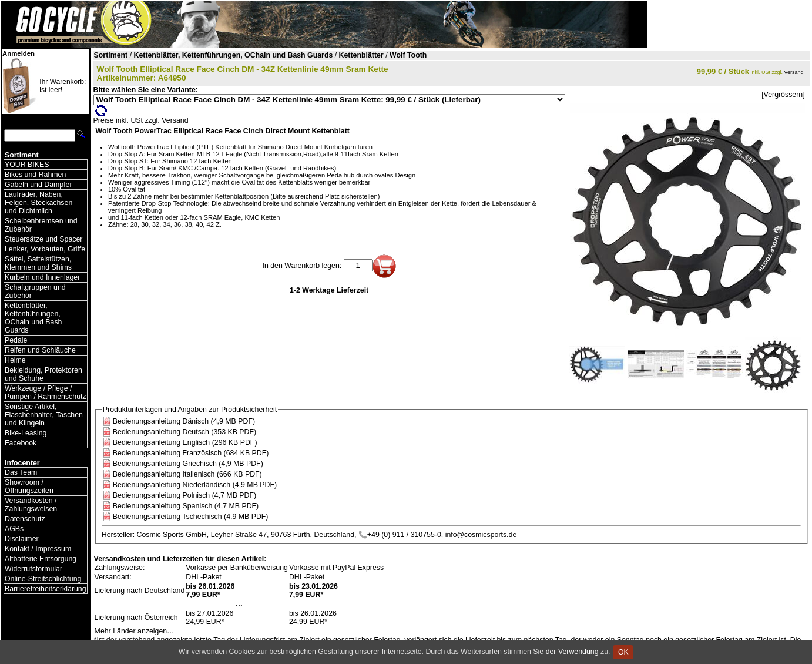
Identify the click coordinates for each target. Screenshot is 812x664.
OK (623, 652)
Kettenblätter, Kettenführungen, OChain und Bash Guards (33, 318)
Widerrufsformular (33, 569)
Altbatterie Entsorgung (41, 559)
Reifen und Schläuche (40, 350)
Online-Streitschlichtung (43, 579)
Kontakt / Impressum (38, 549)
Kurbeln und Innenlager (42, 277)
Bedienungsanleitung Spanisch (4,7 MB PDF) (186, 506)
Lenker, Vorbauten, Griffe (45, 249)
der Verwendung (572, 652)
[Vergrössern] (783, 95)
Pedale (16, 340)
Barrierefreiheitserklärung (46, 589)
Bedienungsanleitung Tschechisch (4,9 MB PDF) (191, 517)
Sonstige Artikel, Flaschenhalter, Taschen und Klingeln (44, 415)
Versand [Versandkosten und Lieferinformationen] (794, 72)
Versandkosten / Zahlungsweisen (31, 505)
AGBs (14, 529)
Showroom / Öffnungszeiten (29, 487)
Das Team (21, 472)
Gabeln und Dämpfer (38, 185)
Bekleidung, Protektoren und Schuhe (43, 374)
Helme (15, 360)
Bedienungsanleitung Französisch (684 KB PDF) (191, 453)
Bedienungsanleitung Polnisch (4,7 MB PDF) (184, 495)
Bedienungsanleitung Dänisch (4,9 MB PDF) (184, 421)
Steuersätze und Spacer (43, 239)
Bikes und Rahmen (35, 175)
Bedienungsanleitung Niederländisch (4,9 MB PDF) (195, 485)
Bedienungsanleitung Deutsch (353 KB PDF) (184, 432)
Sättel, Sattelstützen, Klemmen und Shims (38, 263)
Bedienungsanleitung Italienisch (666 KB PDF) (187, 474)
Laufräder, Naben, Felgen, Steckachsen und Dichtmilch (38, 203)
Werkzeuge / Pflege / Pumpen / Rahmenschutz (46, 393)
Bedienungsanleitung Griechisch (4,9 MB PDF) (188, 464)
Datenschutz (25, 519)
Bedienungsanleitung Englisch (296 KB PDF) (185, 442)
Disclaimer (22, 539)
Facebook (21, 443)
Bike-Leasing (26, 433)
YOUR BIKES (27, 165)
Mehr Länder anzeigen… (135, 631)
